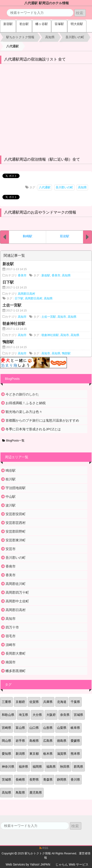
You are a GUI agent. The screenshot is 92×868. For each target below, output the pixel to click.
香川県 (75, 780)
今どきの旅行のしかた (22, 394)
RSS (44, 848)
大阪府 (51, 715)
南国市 (11, 662)
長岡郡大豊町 (16, 653)
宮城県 (78, 715)
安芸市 (11, 549)
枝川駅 (11, 479)
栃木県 (48, 754)
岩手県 (20, 741)
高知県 (82, 187)
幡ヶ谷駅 (42, 24)
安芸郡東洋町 (16, 540)
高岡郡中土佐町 (17, 601)
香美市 (22, 275)
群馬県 (78, 767)
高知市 (22, 317)
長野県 (34, 780)
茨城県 (6, 780)
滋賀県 (62, 754)
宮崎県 (6, 728)
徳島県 (62, 741)
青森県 (48, 780)
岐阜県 (75, 728)
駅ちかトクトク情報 (38, 853)
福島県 (51, 767)
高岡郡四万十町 (17, 592)
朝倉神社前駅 (50, 335)
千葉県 (75, 702)
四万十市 (12, 627)
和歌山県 (8, 715)
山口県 (34, 728)
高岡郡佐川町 (16, 584)
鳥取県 (20, 792)
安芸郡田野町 (16, 531)
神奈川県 (8, 767)
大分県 (37, 715)
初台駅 (24, 24)
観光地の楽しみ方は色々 (24, 412)
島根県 (34, 741)
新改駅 (46, 275)
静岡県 (62, 780)
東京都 (34, 754)
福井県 (23, 767)
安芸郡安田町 (16, 514)
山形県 (48, 728)
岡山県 (6, 741)
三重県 (6, 702)
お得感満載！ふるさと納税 (26, 403)
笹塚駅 (59, 24)
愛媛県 (75, 741)
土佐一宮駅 (49, 317)
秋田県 (65, 767)
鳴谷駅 (11, 470)
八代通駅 (45, 187)
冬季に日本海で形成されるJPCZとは (33, 429)
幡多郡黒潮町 (16, 671)
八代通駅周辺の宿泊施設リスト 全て (35, 59)
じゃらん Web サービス (72, 864)
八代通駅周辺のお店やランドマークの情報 (40, 212)
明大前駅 (77, 24)
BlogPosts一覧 (13, 441)
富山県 (20, 728)
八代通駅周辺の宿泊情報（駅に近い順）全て (42, 159)
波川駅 (11, 505)
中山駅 (11, 497)
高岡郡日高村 (27, 294)
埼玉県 (23, 715)
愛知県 (6, 754)
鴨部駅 (66, 353)
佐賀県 (34, 702)
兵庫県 (48, 702)
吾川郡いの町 (64, 187)
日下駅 (19, 298)
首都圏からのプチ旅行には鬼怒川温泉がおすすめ (42, 420)
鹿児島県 (36, 792)
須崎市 (11, 645)
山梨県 (62, 728)
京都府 (20, 702)
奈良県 (65, 715)
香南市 (11, 566)
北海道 (62, 702)
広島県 (48, 741)
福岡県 (37, 767)
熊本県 (75, 754)
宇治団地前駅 (16, 488)
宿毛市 (11, 636)
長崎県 (20, 780)
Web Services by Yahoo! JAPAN (28, 864)
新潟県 (20, 754)
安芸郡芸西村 (16, 523)
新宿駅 (8, 24)
